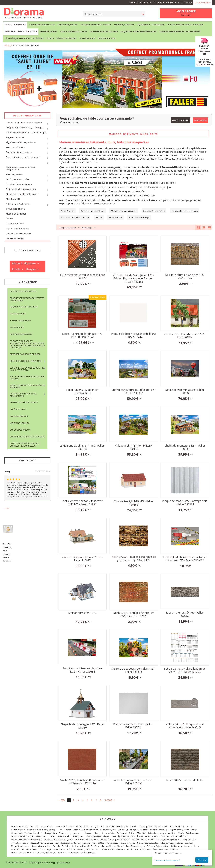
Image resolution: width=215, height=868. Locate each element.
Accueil (7, 45)
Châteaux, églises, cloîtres (158, 846)
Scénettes (121, 849)
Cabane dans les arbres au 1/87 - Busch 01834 (185, 336)
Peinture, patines (49, 32)
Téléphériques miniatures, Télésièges (24, 38)
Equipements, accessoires (151, 25)
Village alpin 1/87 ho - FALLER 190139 (134, 447)
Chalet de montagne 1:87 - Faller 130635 (185, 447)
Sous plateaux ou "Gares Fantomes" (111, 833)
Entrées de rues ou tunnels (23, 853)
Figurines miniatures (56, 849)
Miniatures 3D (13, 199)
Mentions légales (20, 423)
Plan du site (159, 2)
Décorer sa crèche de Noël (25, 354)
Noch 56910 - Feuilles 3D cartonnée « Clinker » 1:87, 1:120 (82, 782)
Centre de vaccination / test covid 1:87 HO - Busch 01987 (82, 503)
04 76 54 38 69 (201, 120)
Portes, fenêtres (18, 830)
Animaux (71, 849)
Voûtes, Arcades (152, 836)
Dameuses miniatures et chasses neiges (180, 32)
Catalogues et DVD (16, 209)
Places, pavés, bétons (36, 849)
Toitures (165, 836)
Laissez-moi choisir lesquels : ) (167, 860)
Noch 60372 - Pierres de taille (185, 780)
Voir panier (171, 2)
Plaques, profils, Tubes (179, 830)
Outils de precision (159, 830)
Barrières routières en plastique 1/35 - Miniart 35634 (82, 670)
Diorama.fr (151, 152)
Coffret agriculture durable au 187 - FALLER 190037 (134, 391)
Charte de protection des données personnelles (24, 445)
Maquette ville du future (24, 307)
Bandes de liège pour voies (71, 833)
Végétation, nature (68, 25)
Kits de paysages (94, 836)
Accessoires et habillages (69, 830)
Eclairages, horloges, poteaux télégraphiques (21, 168)
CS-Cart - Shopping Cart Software (56, 862)
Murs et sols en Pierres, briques (131, 846)
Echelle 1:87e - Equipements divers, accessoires (148, 849)
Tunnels (56, 846)
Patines (133, 826)
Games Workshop (15, 238)
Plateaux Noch (87, 38)
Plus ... (8, 508)
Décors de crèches (67, 38)
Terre (52, 836)
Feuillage (144, 830)
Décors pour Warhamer (23, 291)
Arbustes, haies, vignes (128, 830)
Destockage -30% (106, 38)
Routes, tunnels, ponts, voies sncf (186, 25)
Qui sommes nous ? (20, 430)
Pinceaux (89, 833)
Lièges (106, 836)
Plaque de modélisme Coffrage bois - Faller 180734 (185, 503)
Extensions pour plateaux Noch (162, 833)
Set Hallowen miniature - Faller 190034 (185, 391)
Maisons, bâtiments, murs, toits (21, 32)
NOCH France (17, 327)
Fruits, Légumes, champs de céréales (127, 836)
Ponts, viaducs (18, 849)
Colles (165, 826)
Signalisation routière (41, 846)
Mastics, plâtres (146, 826)
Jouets (50, 38)
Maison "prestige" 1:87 (82, 613)
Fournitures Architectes (42, 25)
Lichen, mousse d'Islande (22, 826)
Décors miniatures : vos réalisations (23, 395)
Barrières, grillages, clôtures (103, 846)
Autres (157, 826)
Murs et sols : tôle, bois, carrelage (42, 830)
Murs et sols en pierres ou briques (80, 192)
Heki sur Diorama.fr (21, 334)
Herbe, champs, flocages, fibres (90, 826)
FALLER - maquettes (20, 320)
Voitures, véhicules (124, 25)
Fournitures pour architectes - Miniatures (27, 299)
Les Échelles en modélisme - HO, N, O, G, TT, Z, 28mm (27, 369)
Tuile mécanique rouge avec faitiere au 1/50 (82, 276)
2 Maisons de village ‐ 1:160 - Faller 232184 (82, 447)
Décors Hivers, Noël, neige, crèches (24, 123)
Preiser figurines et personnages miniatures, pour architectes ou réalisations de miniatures (27, 344)
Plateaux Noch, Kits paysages (21, 189)
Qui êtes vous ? (18, 409)
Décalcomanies (193, 833)
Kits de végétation (49, 833)
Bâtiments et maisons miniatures (80, 188)
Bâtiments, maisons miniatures (185, 846)
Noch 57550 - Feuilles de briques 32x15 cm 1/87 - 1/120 (134, 614)
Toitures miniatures (74, 196)
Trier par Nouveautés (69, 228)
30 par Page (88, 228)
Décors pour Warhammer (19, 233)
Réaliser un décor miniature (26, 361)
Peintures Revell (32, 833)
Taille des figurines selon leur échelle (27, 378)
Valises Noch (17, 833)
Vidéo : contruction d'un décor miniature (27, 386)
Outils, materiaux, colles (74, 32)
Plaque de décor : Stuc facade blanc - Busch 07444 (134, 335)
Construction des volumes (104, 32)
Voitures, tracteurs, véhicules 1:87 (52, 853)
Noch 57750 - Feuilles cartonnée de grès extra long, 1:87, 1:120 (134, 558)
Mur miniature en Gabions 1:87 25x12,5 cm (185, 276)
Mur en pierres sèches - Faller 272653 (185, 614)
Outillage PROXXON (137, 833)
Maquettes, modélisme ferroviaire (139, 32)
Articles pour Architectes (18, 204)
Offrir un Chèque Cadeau (141, 2)
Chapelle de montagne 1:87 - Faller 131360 (82, 726)
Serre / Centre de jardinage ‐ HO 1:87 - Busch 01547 (82, 335)
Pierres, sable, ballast (65, 826)
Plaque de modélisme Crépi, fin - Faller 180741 (134, 726)
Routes (75, 846)
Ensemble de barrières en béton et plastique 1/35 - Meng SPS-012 (185, 559)
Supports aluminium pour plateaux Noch (29, 836)
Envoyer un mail (181, 120)
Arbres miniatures (90, 830)
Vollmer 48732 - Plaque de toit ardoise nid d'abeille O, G (185, 726)
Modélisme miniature (15, 25)
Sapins (194, 830)
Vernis (181, 833)
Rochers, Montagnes (45, 826)
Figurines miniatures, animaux (96, 25)
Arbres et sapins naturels (117, 826)
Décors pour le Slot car (17, 228)
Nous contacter (185, 2)
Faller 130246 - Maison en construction (82, 391)
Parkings (174, 849)
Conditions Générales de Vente (27, 437)
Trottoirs (66, 846)
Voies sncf (84, 846)
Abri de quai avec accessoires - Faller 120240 (134, 782)
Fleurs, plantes (78, 836)
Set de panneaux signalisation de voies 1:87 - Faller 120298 (185, 670)
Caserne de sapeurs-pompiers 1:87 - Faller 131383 (134, 670)
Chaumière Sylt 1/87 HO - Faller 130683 (134, 503)
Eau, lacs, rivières (177, 826)
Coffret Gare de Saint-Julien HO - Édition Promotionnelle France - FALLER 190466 (134, 278)
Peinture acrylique (108, 830)
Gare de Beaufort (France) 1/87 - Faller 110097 (82, 559)
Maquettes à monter (16, 214)
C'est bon (202, 860)
